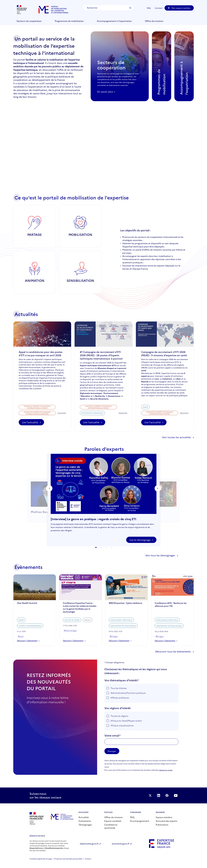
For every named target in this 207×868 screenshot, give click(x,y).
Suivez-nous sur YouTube (176, 795)
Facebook (167, 795)
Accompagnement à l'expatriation (114, 21)
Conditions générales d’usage (41, 859)
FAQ (149, 8)
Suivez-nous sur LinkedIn (159, 795)
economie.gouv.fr (121, 844)
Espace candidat (113, 821)
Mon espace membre (179, 8)
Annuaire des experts (167, 821)
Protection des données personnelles (68, 859)
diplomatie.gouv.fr (89, 844)
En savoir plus (106, 92)
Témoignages (85, 825)
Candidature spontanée (111, 826)
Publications (162, 825)
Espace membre (164, 817)
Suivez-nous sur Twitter (150, 795)
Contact (159, 8)
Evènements (85, 821)
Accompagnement (140, 821)
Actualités (84, 817)
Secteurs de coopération (29, 21)
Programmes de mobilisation (69, 21)
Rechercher (130, 8)
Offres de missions (154, 21)
